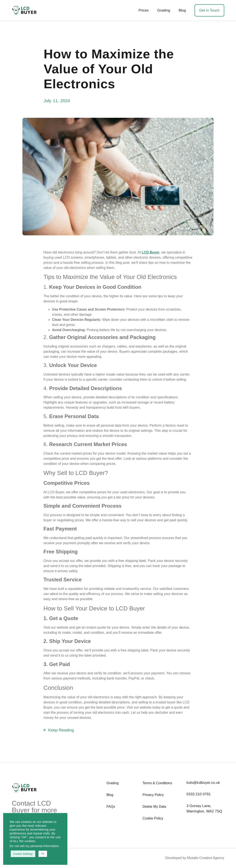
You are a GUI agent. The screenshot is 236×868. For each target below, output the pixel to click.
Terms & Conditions (157, 783)
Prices (144, 10)
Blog (182, 10)
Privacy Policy (153, 795)
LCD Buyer (151, 252)
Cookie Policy (153, 818)
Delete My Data (154, 807)
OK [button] (43, 854)
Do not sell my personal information (34, 846)
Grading (164, 10)
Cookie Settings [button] (23, 854)
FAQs (111, 807)
